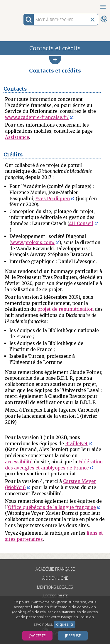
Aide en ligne (55, 578)
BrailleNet (76, 444)
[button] (55, 60)
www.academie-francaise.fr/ (37, 117)
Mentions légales (55, 587)
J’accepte (37, 636)
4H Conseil (81, 223)
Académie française (55, 569)
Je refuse (73, 636)
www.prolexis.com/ (33, 242)
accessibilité (19, 462)
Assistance (17, 137)
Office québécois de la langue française (52, 507)
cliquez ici (65, 624)
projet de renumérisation (65, 309)
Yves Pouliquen (53, 199)
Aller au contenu (23, 5)
